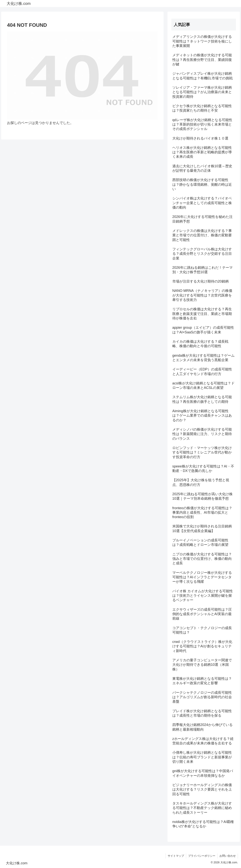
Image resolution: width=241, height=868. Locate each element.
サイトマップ (176, 856)
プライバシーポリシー (202, 856)
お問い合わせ (228, 856)
